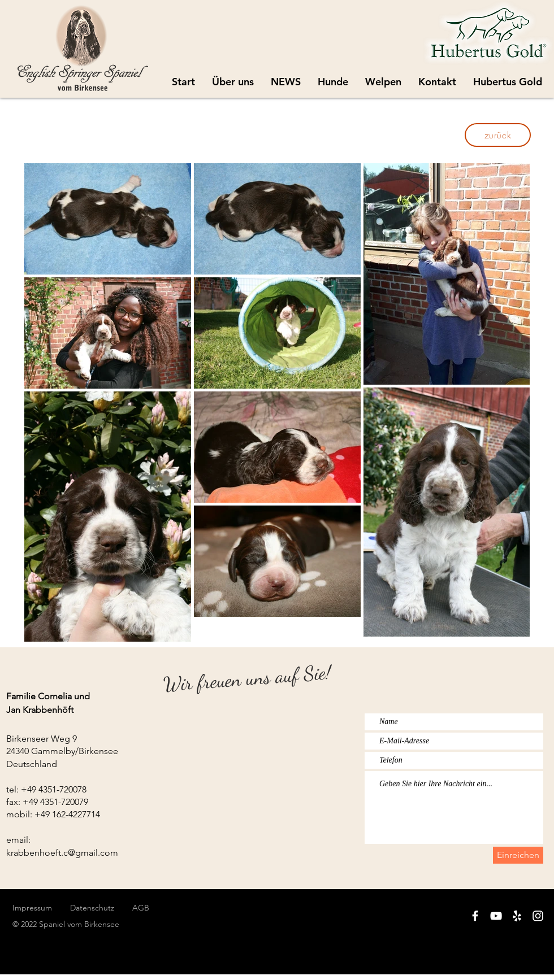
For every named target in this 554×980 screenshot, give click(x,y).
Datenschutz (101, 908)
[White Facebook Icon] (475, 916)
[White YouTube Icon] (496, 916)
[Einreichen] (518, 855)
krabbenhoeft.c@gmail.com (62, 853)
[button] (383, 82)
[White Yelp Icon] (517, 916)
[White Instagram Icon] (538, 916)
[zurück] (498, 135)
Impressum (32, 908)
